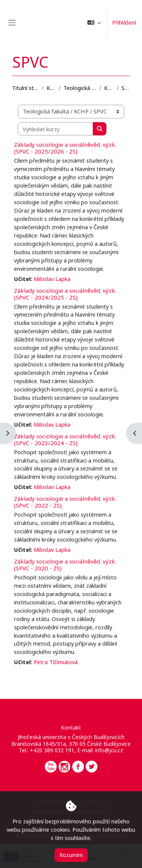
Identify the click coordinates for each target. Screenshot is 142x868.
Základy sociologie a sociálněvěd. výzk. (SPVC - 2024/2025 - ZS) (65, 294)
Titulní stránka (25, 88)
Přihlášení (124, 22)
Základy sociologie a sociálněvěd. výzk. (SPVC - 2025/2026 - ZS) (65, 148)
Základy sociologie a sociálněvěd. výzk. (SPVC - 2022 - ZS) (65, 502)
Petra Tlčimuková (56, 662)
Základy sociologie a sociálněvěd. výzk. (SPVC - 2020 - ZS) (65, 565)
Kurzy (51, 88)
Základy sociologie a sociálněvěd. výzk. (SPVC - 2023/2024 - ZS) (65, 439)
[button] (94, 23)
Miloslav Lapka (52, 279)
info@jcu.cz (109, 750)
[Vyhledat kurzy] (55, 129)
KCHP (109, 88)
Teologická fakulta (80, 88)
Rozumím (71, 855)
